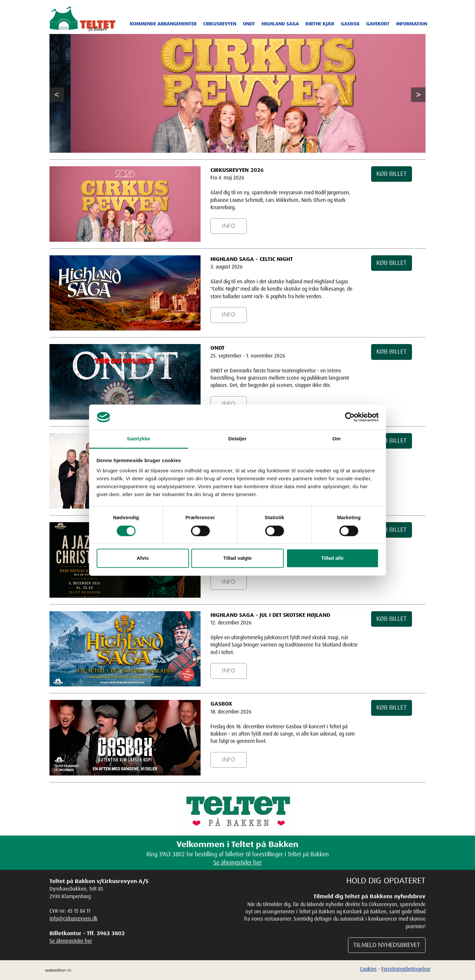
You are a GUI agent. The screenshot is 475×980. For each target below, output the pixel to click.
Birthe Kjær (320, 24)
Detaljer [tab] (237, 439)
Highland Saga (280, 24)
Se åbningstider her (237, 862)
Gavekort (378, 24)
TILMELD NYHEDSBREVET (387, 945)
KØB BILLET (392, 174)
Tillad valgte (237, 558)
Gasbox (350, 24)
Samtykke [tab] (139, 439)
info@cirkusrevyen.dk (74, 918)
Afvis (143, 558)
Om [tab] (336, 439)
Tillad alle (332, 558)
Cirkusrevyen (220, 24)
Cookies (368, 969)
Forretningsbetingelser (406, 969)
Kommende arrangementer (163, 24)
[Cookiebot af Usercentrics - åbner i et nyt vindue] (350, 417)
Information (412, 24)
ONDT (249, 24)
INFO (229, 226)
